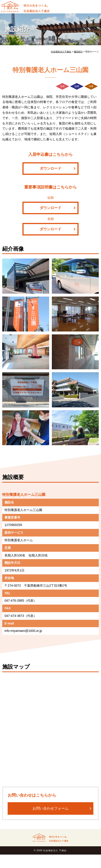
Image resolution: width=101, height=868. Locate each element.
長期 (62, 86)
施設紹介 (17, 29)
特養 (91, 86)
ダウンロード (50, 168)
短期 (77, 86)
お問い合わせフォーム (50, 808)
